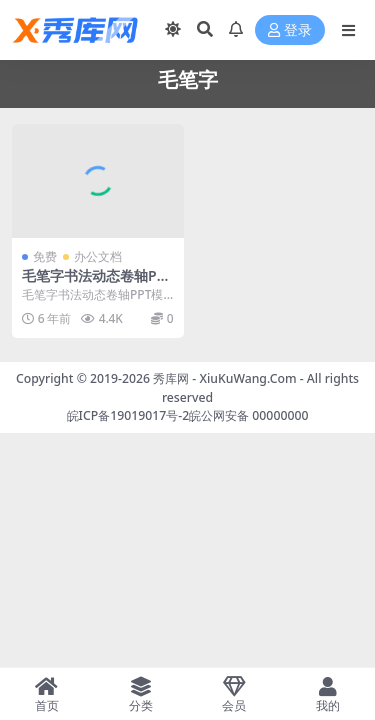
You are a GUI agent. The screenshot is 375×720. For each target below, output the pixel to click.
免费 (45, 256)
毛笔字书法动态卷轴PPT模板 (97, 284)
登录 (290, 30)
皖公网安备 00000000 (248, 415)
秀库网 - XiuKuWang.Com (226, 378)
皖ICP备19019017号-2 (128, 415)
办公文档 (98, 256)
